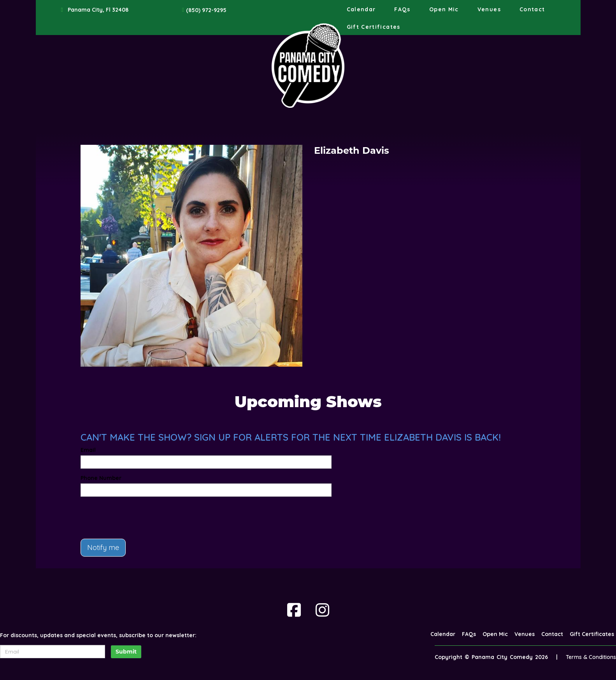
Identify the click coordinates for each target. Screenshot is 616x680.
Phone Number (101, 478)
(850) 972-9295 (206, 10)
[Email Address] (53, 652)
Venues (489, 9)
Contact (532, 9)
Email (88, 450)
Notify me (103, 547)
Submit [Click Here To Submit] (126, 652)
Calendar (361, 9)
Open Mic (444, 9)
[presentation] (140, 518)
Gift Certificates (374, 27)
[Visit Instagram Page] (322, 610)
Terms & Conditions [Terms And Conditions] (591, 657)
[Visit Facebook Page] (294, 610)
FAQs (402, 9)
